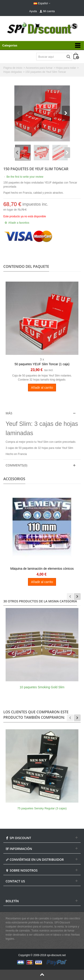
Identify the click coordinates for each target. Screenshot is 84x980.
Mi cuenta (47, 11)
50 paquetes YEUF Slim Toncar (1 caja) (42, 364)
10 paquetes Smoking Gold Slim (42, 687)
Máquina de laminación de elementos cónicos (42, 569)
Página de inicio (13, 68)
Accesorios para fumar (39, 68)
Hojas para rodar (66, 68)
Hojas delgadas (13, 72)
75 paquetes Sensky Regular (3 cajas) (42, 808)
